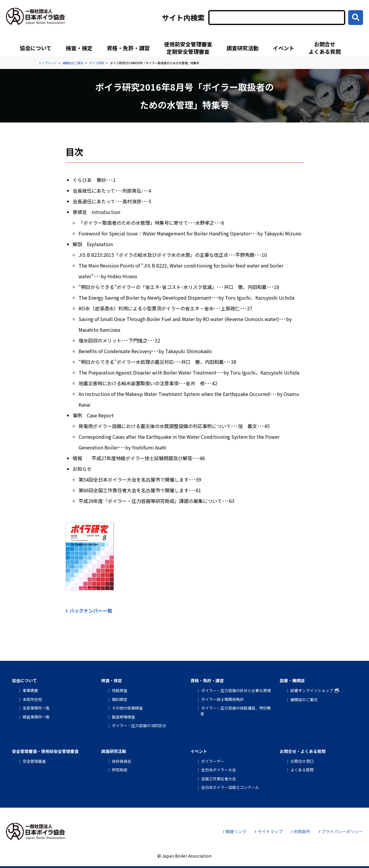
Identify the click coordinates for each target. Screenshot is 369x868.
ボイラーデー (213, 761)
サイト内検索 (183, 18)
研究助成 (120, 770)
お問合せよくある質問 (325, 48)
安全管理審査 (34, 761)
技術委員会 (122, 761)
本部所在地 (32, 699)
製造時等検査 (123, 717)
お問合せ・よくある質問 (303, 751)
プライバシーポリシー (341, 831)
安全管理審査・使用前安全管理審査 (45, 751)
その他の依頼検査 (127, 708)
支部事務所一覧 (36, 708)
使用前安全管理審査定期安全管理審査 (188, 48)
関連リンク (235, 831)
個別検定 (120, 699)
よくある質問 (302, 770)
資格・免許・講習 (128, 48)
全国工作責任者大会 (219, 779)
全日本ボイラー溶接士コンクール (230, 787)
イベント (284, 48)
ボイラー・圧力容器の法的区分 (139, 725)
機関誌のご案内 (304, 700)
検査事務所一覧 (36, 717)
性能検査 (120, 690)
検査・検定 (79, 48)
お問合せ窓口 (302, 761)
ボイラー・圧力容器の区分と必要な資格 (236, 690)
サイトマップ (269, 831)
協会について (36, 48)
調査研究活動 (243, 48)
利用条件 (301, 831)
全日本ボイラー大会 (219, 770)
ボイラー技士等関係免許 (222, 699)
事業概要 (30, 690)
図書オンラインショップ (312, 690)
